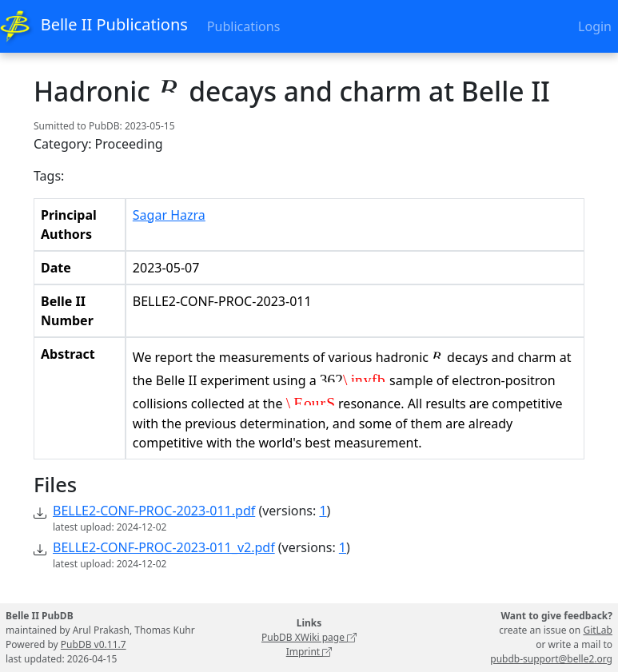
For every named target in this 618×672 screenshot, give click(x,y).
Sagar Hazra (169, 215)
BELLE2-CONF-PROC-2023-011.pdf (154, 511)
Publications (243, 26)
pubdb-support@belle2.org (551, 659)
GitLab (598, 630)
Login (595, 26)
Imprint (309, 652)
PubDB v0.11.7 (94, 644)
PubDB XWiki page (309, 637)
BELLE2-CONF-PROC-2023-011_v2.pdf (164, 547)
